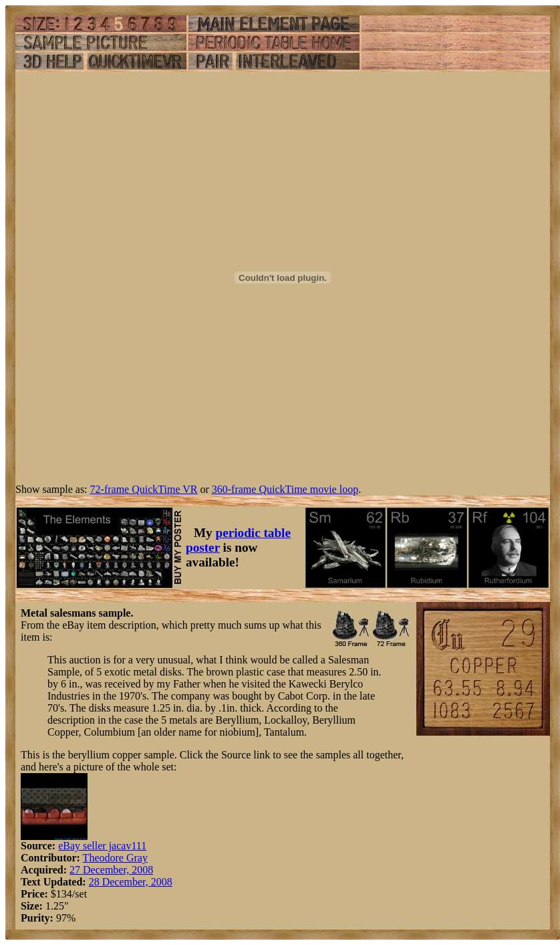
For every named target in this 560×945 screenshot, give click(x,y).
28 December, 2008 (131, 882)
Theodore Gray (115, 858)
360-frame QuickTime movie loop (285, 489)
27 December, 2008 (111, 870)
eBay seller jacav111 (102, 846)
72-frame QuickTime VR (144, 489)
